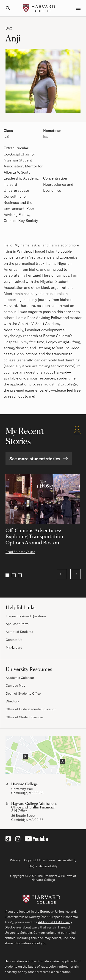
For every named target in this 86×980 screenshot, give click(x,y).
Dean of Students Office (23, 693)
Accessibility (67, 860)
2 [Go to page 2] (14, 575)
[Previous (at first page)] (62, 574)
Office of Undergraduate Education (31, 709)
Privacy (15, 860)
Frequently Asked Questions (26, 616)
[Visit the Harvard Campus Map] (43, 761)
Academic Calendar (20, 678)
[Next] (75, 574)
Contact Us (14, 640)
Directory (12, 701)
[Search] (10, 8)
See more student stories (35, 459)
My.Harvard (14, 647)
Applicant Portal (18, 624)
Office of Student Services (25, 717)
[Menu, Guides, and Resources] (76, 8)
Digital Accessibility (43, 866)
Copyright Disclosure (39, 860)
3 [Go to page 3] (20, 575)
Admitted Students (19, 632)
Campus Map (15, 685)
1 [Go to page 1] (7, 575)
